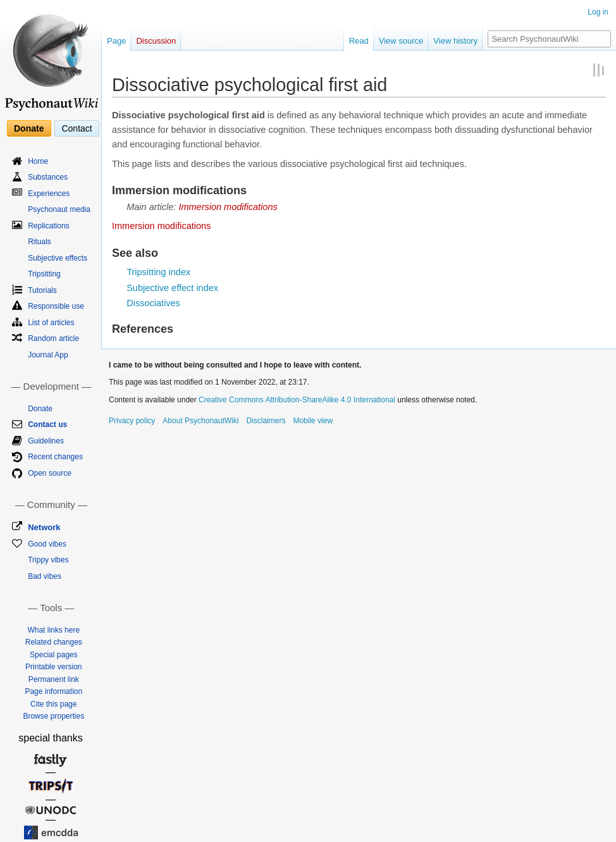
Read (359, 41)
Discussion (156, 41)
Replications (48, 226)
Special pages (53, 655)
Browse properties (53, 716)
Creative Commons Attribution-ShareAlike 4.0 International (297, 400)
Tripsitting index (158, 272)
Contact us (47, 424)
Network (44, 527)
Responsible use (56, 306)
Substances (48, 177)
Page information (53, 691)
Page (116, 41)
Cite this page (53, 704)
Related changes (54, 642)
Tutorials (42, 290)
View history (455, 41)
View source (401, 41)
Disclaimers (266, 421)
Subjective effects (58, 258)
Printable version (53, 667)
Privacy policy (132, 421)
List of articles (51, 323)
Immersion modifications (228, 207)
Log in (598, 12)
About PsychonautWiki (200, 421)
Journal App (48, 355)
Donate (29, 128)
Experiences (49, 194)
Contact (77, 128)
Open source (50, 473)
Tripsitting (44, 274)
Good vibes (47, 544)
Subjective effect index (172, 288)
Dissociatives (153, 303)
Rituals (40, 242)
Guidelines (46, 441)
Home (38, 161)
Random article (53, 338)
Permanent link (54, 679)
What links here (53, 630)
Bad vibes (45, 576)
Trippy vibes (48, 560)
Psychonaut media (59, 209)
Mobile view (313, 421)
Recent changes (55, 457)
